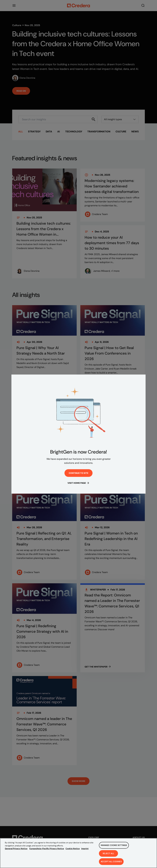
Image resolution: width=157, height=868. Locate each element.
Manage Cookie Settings (114, 845)
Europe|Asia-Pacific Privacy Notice (47, 849)
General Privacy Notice (16, 849)
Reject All (108, 853)
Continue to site (78, 473)
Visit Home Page (78, 483)
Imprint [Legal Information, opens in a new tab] (85, 849)
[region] (78, 853)
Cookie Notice (73, 849)
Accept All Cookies (111, 862)
